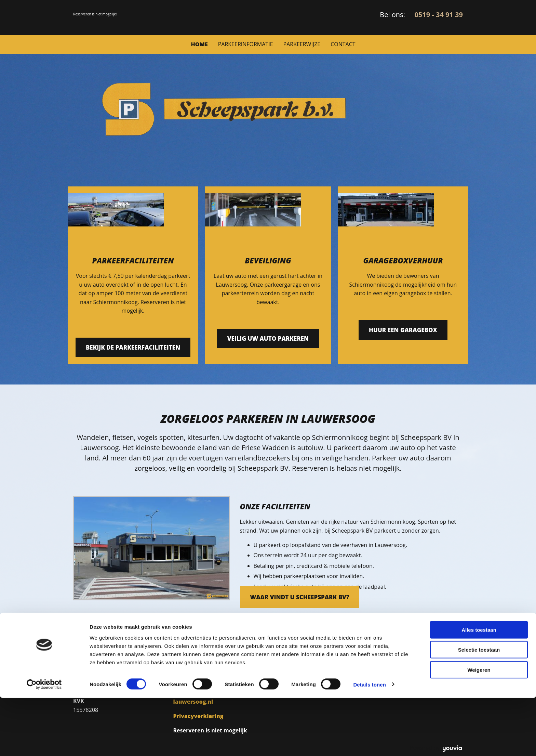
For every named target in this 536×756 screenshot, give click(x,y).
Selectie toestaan (479, 708)
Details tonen (369, 742)
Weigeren (479, 728)
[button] (133, 347)
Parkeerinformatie (246, 44)
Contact (343, 44)
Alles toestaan (479, 688)
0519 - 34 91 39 (439, 15)
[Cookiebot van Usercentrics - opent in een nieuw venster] (44, 743)
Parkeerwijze (302, 44)
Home (199, 44)
